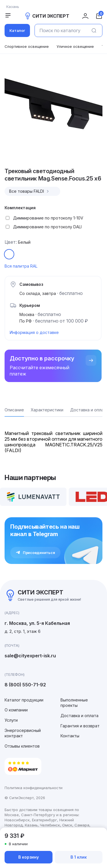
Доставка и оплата (79, 716)
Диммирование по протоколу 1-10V (48, 218)
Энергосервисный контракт (23, 733)
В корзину (29, 857)
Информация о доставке (34, 332)
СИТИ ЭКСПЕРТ (47, 16)
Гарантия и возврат (80, 726)
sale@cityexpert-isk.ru (30, 656)
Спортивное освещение (27, 46)
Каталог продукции (24, 700)
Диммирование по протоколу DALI (47, 227)
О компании (16, 710)
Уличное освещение (75, 46)
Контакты (70, 736)
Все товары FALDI (30, 191)
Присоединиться (35, 553)
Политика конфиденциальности (34, 788)
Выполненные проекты (74, 703)
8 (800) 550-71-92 (25, 685)
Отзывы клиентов (22, 746)
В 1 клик (79, 857)
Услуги (11, 720)
